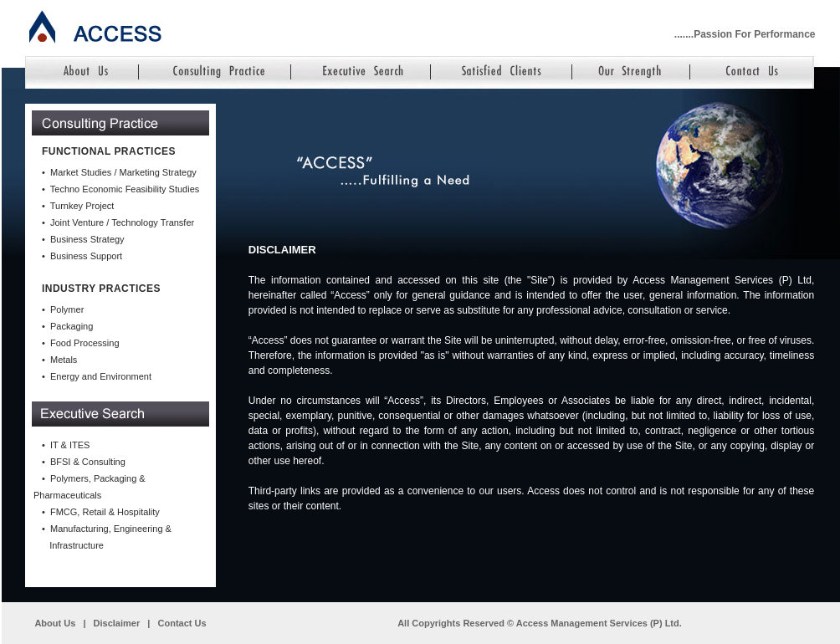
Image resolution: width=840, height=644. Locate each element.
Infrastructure (73, 545)
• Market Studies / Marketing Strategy (119, 172)
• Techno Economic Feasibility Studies (120, 189)
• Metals (59, 360)
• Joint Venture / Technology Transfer (118, 222)
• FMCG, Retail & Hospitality (101, 512)
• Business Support (82, 256)
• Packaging (67, 326)
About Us (55, 623)
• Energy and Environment (97, 376)
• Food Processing (81, 343)
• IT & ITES (66, 445)
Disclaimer (117, 623)
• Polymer (63, 309)
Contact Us (182, 623)
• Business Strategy (83, 239)
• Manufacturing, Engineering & (107, 529)
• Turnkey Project (78, 206)
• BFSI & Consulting (84, 462)
